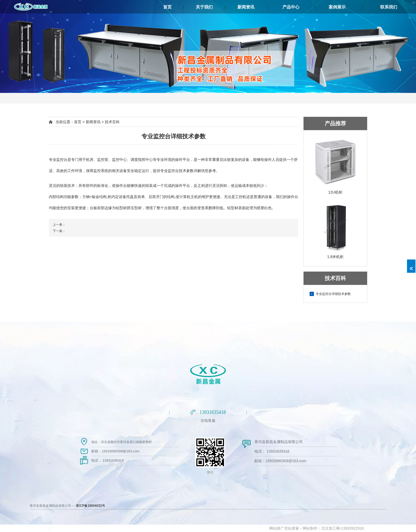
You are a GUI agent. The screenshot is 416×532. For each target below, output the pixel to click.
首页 (175, 7)
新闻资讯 (265, 7)
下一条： (59, 231)
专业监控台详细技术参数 (330, 294)
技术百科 (112, 122)
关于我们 (219, 7)
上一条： (59, 225)
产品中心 (319, 7)
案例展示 (374, 7)
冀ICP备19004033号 (90, 506)
